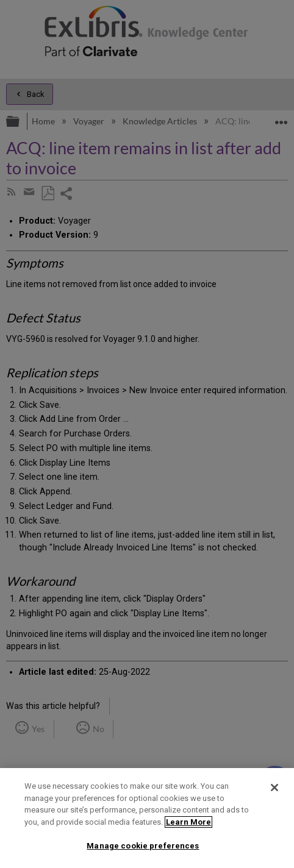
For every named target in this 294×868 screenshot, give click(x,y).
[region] (147, 818)
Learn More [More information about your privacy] (188, 822)
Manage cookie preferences (143, 846)
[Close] (274, 788)
